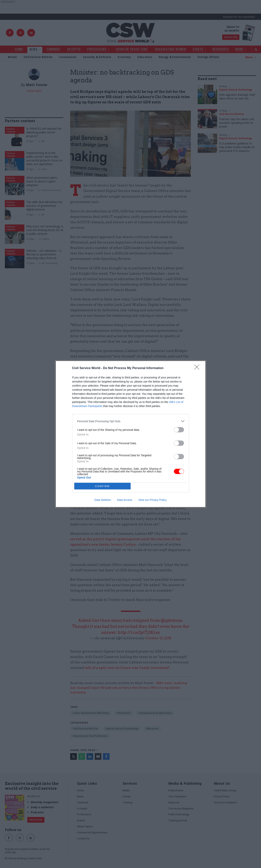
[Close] (198, 368)
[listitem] (131, 421)
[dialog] (131, 434)
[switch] (179, 430)
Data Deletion (103, 500)
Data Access (125, 500)
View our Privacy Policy (152, 500)
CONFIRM (102, 486)
